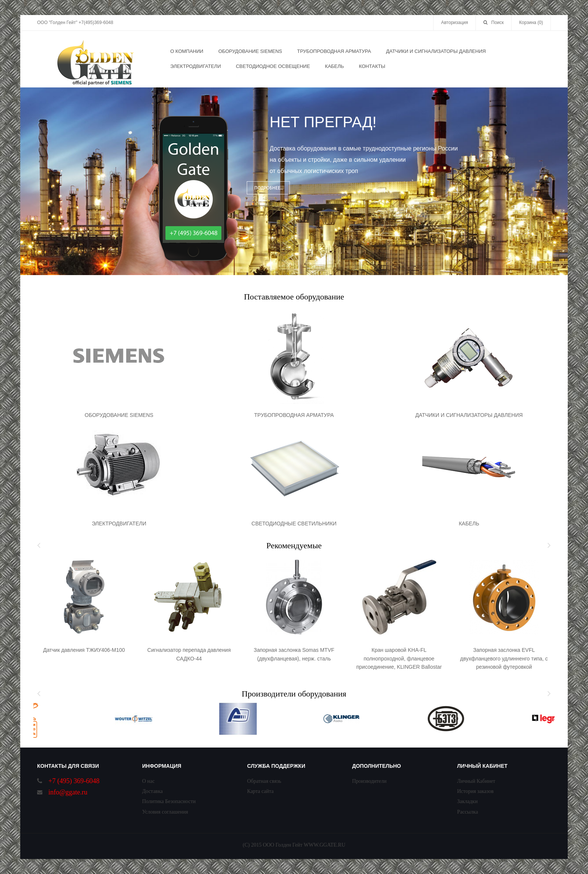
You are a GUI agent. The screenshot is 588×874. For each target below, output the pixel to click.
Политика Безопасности (169, 801)
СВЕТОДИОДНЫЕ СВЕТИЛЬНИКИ (294, 523)
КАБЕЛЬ (469, 523)
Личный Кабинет (476, 781)
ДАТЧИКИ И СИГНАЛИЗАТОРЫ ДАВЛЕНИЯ (469, 415)
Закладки (467, 801)
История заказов (475, 791)
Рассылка (468, 812)
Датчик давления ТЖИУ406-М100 (84, 650)
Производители (369, 781)
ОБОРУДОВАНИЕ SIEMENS (119, 415)
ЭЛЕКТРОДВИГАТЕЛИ (119, 523)
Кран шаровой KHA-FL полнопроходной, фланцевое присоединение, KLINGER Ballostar (399, 658)
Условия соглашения (165, 812)
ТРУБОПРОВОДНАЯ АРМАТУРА (294, 415)
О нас (148, 781)
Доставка (152, 791)
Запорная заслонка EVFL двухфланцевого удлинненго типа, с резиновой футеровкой (504, 658)
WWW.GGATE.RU (325, 845)
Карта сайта (260, 791)
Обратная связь (264, 781)
